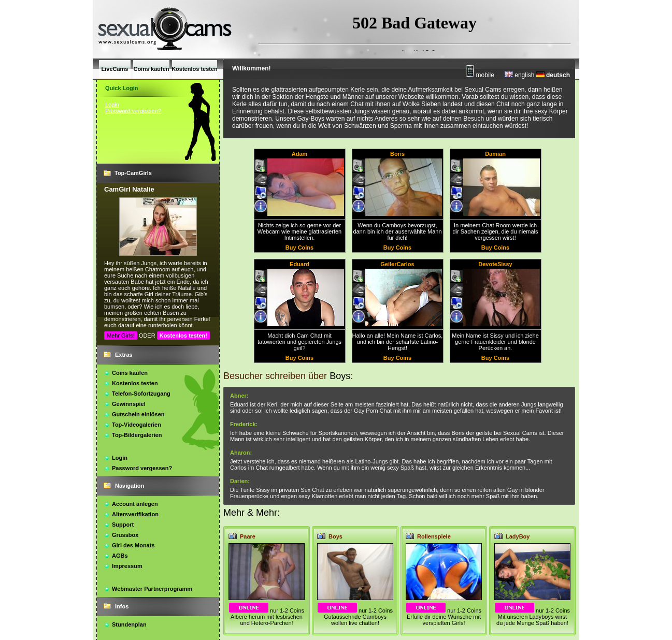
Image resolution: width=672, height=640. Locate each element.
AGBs (120, 556)
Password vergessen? (133, 111)
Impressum (127, 566)
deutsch (553, 75)
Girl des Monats (133, 545)
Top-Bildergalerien (137, 435)
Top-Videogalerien (137, 425)
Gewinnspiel (129, 404)
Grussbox (125, 535)
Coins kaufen (130, 373)
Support (123, 525)
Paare (248, 536)
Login (112, 105)
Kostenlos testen (135, 383)
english (519, 75)
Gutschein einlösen (138, 414)
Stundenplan (129, 624)
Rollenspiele (434, 536)
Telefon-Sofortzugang (141, 394)
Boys (335, 536)
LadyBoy (518, 536)
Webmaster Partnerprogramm (152, 589)
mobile (480, 75)
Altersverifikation (135, 514)
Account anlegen (135, 504)
